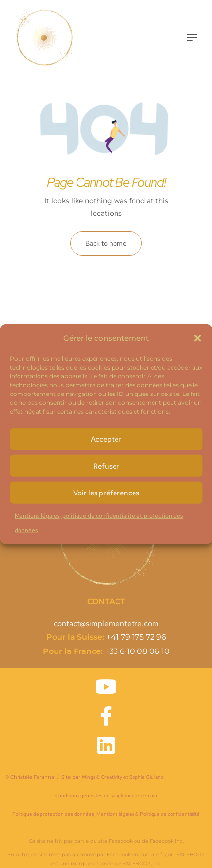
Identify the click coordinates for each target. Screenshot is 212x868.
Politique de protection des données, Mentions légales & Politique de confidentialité (106, 814)
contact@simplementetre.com (106, 623)
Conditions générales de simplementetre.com (106, 796)
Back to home (106, 243)
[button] (197, 338)
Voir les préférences (106, 493)
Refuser (106, 466)
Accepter (106, 439)
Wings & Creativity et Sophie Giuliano (123, 777)
